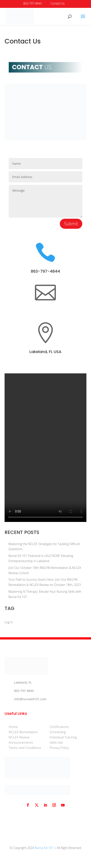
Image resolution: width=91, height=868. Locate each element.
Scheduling (58, 732)
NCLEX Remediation (23, 732)
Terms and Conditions (25, 748)
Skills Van (56, 742)
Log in (9, 622)
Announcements (21, 742)
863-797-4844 (45, 271)
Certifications (59, 727)
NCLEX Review (19, 737)
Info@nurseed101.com (30, 699)
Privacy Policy (59, 748)
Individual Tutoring (63, 737)
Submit (71, 224)
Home (13, 727)
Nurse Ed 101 (44, 848)
